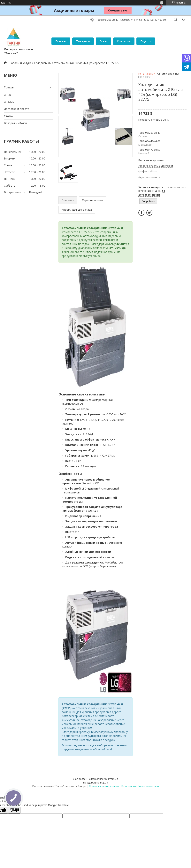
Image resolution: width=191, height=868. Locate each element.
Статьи (9, 116)
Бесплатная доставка (151, 160)
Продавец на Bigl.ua (96, 783)
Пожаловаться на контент (104, 786)
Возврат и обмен (15, 123)
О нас (103, 41)
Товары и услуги (20, 63)
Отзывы (9, 102)
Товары (82, 41)
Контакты (124, 41)
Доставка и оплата (17, 109)
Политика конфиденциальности (140, 786)
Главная (61, 41)
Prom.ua (113, 779)
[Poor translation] (14, 810)
